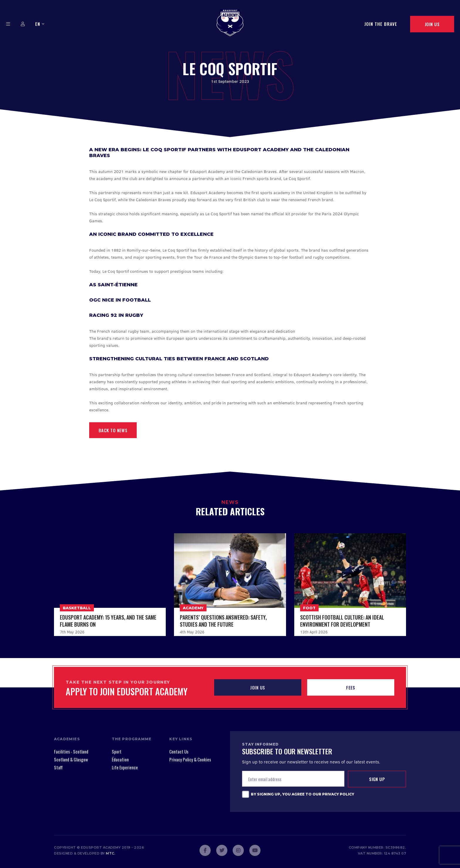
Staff (58, 767)
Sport (117, 751)
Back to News (113, 430)
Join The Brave (381, 24)
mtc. (111, 853)
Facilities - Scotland (71, 751)
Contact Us (179, 751)
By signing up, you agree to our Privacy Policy (302, 794)
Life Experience (125, 767)
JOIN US (258, 687)
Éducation (120, 759)
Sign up (377, 779)
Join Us (432, 24)
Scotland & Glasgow (71, 759)
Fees (351, 687)
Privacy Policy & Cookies (190, 759)
